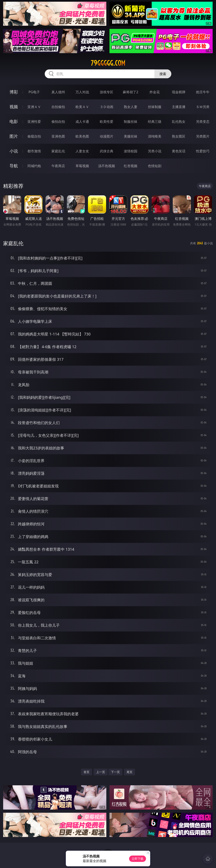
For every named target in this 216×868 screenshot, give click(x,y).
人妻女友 (82, 151)
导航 (14, 166)
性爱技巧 (203, 151)
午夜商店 (58, 166)
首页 (86, 772)
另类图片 (203, 136)
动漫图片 (107, 136)
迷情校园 (131, 151)
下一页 (115, 772)
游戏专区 (107, 92)
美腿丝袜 (131, 136)
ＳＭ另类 (203, 107)
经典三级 (155, 122)
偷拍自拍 (58, 122)
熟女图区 (179, 136)
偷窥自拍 (34, 136)
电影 (14, 121)
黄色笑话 (179, 151)
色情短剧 (155, 166)
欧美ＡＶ (82, 107)
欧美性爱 (107, 122)
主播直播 (179, 107)
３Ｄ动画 (107, 107)
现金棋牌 (179, 92)
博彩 (14, 92)
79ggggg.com (108, 63)
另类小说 (155, 151)
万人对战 (82, 92)
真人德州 (58, 92)
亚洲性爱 (34, 122)
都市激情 (34, 151)
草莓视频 (82, 166)
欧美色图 (82, 136)
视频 (14, 107)
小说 (14, 151)
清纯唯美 (155, 136)
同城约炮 (34, 166)
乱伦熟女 (179, 122)
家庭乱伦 (58, 151)
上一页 (101, 772)
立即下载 (138, 859)
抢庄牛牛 (203, 92)
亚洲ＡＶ (34, 107)
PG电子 (34, 92)
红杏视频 (131, 166)
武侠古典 (107, 151)
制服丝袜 (131, 122)
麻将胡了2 (130, 92)
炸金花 (155, 92)
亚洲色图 (58, 136)
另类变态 (203, 122)
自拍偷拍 (58, 107)
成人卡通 (82, 122)
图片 (14, 136)
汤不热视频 (107, 166)
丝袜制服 (155, 107)
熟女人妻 (131, 107)
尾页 (130, 772)
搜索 (163, 74)
